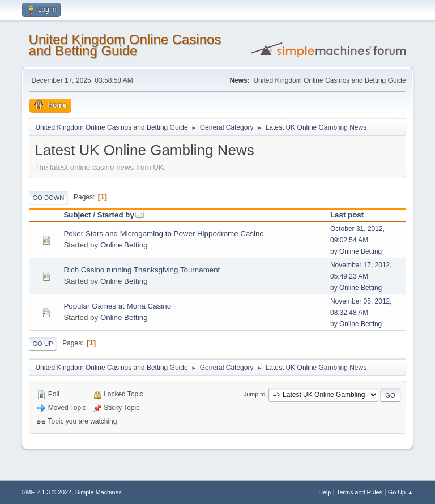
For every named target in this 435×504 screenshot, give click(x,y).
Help (325, 492)
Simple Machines (99, 492)
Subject (77, 215)
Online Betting (124, 245)
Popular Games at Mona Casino (117, 306)
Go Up (42, 344)
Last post (347, 215)
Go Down (48, 198)
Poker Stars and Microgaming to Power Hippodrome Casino (163, 234)
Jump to (254, 395)
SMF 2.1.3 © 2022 (46, 492)
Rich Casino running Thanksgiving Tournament (142, 270)
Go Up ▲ (401, 492)
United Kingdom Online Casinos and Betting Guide (125, 45)
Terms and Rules (359, 492)
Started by (121, 215)
